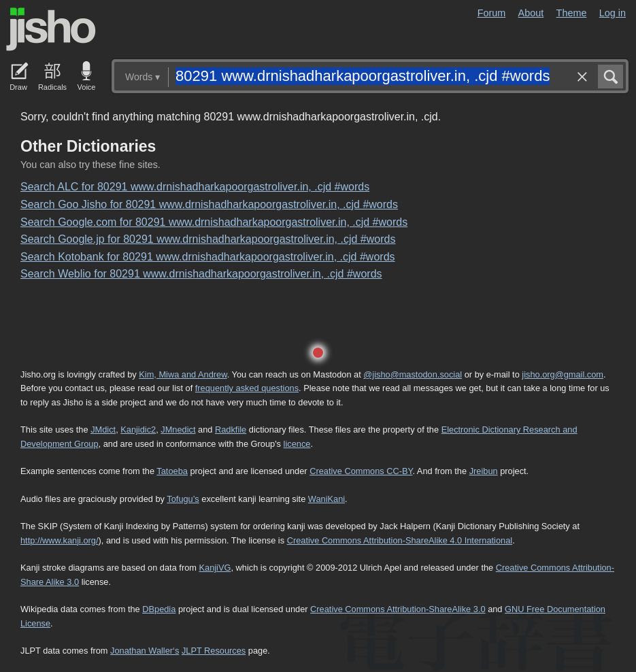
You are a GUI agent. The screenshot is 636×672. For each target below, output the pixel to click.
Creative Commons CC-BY (361, 471)
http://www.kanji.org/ (60, 540)
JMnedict (178, 430)
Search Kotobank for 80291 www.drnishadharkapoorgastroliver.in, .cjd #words (208, 257)
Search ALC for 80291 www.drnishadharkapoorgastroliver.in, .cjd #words (195, 187)
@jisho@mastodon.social (413, 374)
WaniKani (327, 499)
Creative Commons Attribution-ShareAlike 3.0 (398, 609)
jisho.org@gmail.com (563, 374)
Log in (613, 13)
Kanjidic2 (138, 430)
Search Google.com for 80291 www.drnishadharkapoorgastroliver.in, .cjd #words (214, 222)
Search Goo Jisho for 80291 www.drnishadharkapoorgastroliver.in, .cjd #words (209, 204)
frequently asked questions (247, 388)
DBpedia (159, 609)
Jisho (51, 29)
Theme (572, 13)
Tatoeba (172, 471)
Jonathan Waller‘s (145, 651)
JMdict (103, 430)
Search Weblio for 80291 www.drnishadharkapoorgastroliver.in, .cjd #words (201, 274)
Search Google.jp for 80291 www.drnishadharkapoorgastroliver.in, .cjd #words (208, 239)
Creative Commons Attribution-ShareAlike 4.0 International (400, 540)
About (531, 13)
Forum (492, 13)
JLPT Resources (214, 651)
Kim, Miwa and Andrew (183, 374)
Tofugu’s (183, 499)
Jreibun (484, 471)
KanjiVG (215, 568)
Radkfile (231, 430)
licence (297, 444)
